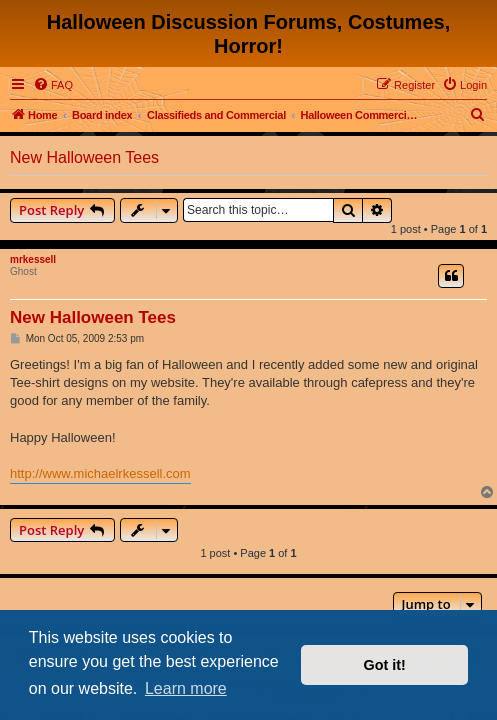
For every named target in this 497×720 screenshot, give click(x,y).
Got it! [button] (385, 665)
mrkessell (33, 259)
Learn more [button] (186, 688)
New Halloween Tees (84, 157)
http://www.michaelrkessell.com (100, 473)
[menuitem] (53, 85)
